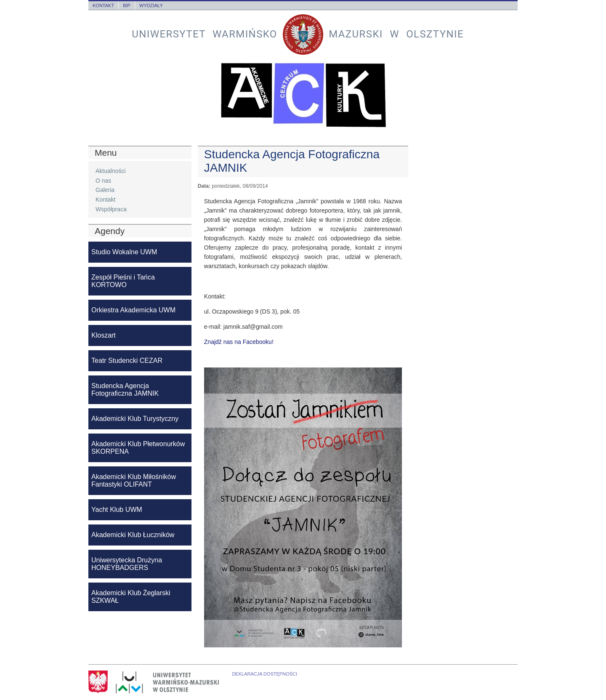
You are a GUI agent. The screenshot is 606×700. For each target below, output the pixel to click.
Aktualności (111, 171)
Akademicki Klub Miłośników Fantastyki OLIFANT (134, 480)
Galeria (105, 190)
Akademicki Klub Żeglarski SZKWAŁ (131, 597)
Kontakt (103, 5)
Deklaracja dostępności (264, 674)
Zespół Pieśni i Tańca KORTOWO (123, 281)
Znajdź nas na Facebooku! (239, 342)
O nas (103, 181)
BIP (127, 5)
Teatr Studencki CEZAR (127, 361)
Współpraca (111, 209)
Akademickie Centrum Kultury (303, 95)
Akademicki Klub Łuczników (133, 535)
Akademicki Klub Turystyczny (135, 419)
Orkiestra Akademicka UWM (133, 310)
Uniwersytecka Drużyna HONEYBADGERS (127, 564)
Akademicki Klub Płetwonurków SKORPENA (138, 448)
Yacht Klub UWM (117, 510)
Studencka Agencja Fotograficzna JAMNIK (125, 390)
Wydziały (151, 5)
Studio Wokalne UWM (124, 252)
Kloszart (104, 335)
